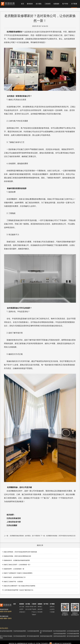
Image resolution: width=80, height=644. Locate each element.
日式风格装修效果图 (73, 634)
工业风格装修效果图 (33, 631)
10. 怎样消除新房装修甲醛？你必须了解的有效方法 (18, 590)
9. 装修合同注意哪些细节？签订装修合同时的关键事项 (19, 586)
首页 (23, 4)
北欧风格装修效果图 (60, 634)
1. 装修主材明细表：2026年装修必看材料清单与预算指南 (20, 552)
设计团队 (39, 4)
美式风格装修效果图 (20, 636)
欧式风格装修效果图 (60, 631)
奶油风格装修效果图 (6, 631)
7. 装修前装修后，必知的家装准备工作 (14, 577)
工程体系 (48, 4)
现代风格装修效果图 (73, 636)
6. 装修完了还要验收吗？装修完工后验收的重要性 (17, 573)
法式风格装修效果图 (73, 631)
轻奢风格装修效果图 (46, 636)
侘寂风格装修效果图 (20, 631)
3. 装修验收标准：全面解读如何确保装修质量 (16, 560)
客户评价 (65, 4)
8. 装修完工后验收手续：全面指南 (12, 582)
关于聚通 (74, 4)
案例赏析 (30, 4)
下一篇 (58, 536)
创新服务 (56, 4)
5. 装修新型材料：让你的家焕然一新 (13, 569)
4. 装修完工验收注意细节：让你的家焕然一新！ (17, 565)
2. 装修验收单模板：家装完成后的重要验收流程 (17, 556)
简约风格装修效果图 (33, 636)
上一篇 (22, 536)
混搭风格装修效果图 (60, 636)
